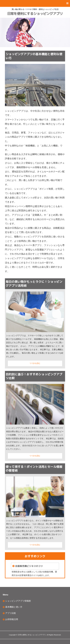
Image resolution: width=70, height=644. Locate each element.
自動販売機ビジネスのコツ (29, 566)
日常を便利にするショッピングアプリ (35, 14)
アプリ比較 (11, 613)
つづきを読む (35, 363)
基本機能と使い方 (14, 607)
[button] (35, 3)
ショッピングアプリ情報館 (18, 601)
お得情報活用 (12, 619)
